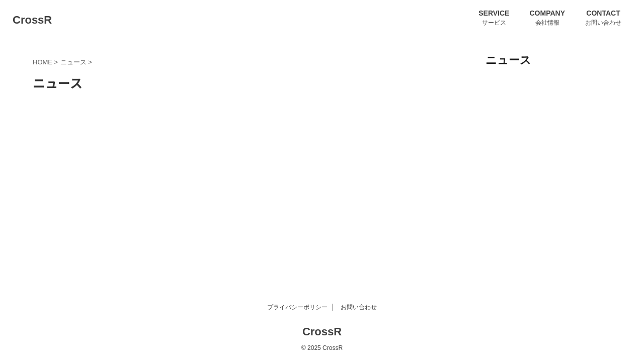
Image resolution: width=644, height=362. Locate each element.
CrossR (32, 20)
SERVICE (494, 13)
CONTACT (603, 13)
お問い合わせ (359, 307)
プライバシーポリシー (297, 307)
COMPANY (547, 13)
